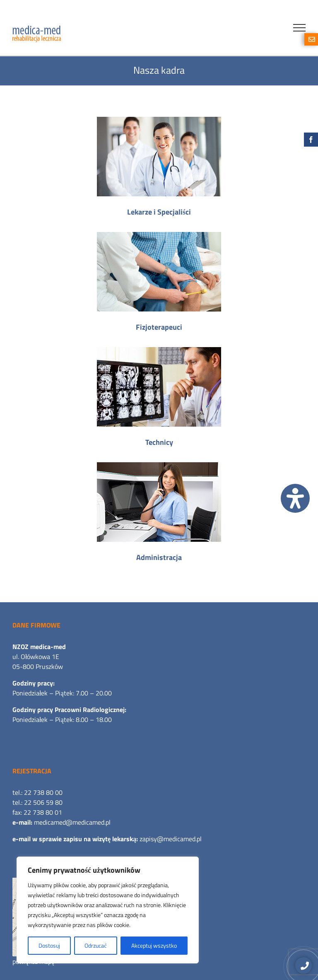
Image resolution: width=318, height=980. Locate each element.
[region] (108, 910)
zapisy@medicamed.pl (171, 839)
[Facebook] (311, 140)
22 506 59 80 (43, 802)
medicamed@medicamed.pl (72, 822)
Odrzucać (95, 945)
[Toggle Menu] (299, 28)
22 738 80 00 (43, 792)
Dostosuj (49, 945)
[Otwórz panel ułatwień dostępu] (295, 498)
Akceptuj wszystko (154, 945)
